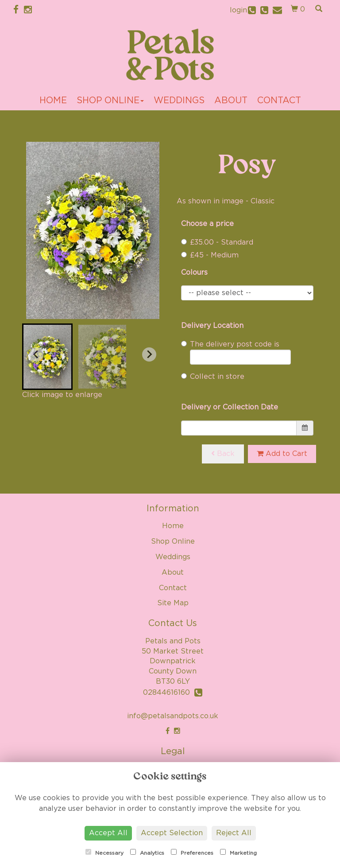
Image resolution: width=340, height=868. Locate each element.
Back (223, 453)
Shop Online (110, 101)
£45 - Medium (210, 255)
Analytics (147, 852)
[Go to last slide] (36, 354)
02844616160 (173, 693)
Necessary (104, 852)
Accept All (108, 833)
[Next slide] (149, 354)
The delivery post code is (236, 353)
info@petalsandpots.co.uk (173, 716)
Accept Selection (172, 833)
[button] (47, 357)
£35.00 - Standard (217, 242)
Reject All (234, 833)
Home (53, 101)
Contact (279, 101)
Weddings (179, 101)
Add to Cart (282, 453)
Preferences (192, 852)
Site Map (173, 603)
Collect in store (213, 377)
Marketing (238, 852)
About (231, 101)
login (238, 10)
